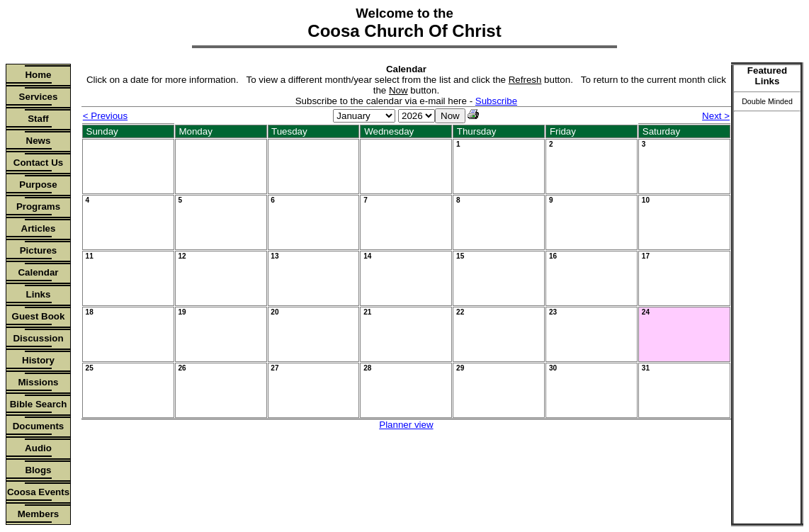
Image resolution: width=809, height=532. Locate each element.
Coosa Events (38, 492)
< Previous (105, 116)
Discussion (38, 338)
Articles (39, 228)
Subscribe (496, 101)
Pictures (39, 250)
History (38, 360)
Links (39, 294)
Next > (716, 116)
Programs (38, 206)
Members (39, 514)
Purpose (38, 185)
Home (38, 75)
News (39, 141)
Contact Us (38, 163)
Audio (38, 448)
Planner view (406, 425)
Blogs (38, 470)
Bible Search (39, 404)
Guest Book (39, 316)
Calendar (38, 272)
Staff (38, 119)
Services (39, 97)
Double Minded (767, 101)
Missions (38, 382)
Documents (39, 426)
